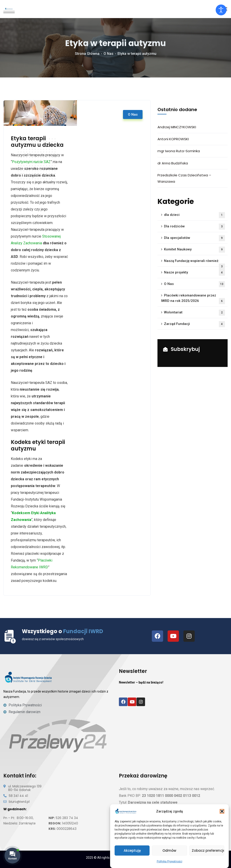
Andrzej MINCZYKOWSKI (177, 127)
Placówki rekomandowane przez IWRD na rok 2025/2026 (193, 299)
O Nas (109, 54)
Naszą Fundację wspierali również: (194, 263)
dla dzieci (194, 215)
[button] (222, 811)
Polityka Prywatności (170, 861)
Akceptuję (132, 850)
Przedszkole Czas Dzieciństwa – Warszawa (184, 178)
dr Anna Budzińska (173, 163)
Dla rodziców (194, 227)
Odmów (169, 850)
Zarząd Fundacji (194, 324)
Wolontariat (194, 313)
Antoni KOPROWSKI (173, 139)
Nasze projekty (194, 273)
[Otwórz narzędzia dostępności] (221, 10)
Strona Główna (87, 54)
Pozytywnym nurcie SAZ (31, 162)
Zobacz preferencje (208, 850)
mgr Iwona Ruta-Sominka (179, 151)
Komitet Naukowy (194, 250)
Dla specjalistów (194, 238)
